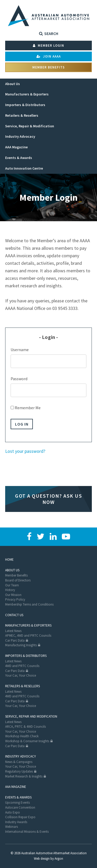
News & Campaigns (19, 762)
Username (20, 350)
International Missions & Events (27, 832)
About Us (12, 570)
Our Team (12, 585)
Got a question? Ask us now (48, 499)
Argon (59, 859)
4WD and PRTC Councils (22, 666)
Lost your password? (25, 451)
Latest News (13, 631)
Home (9, 560)
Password (19, 379)
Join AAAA (49, 56)
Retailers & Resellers (23, 686)
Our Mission (13, 595)
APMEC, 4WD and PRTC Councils (28, 636)
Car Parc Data (15, 640)
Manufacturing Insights (21, 645)
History (10, 590)
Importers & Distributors (26, 656)
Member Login (48, 46)
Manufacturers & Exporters (28, 625)
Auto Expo (13, 812)
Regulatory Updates (19, 771)
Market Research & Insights (24, 776)
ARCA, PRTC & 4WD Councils (25, 727)
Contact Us (14, 615)
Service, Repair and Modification (31, 716)
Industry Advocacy (21, 756)
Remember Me (26, 408)
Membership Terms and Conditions (29, 604)
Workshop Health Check (22, 736)
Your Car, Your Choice (21, 675)
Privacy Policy (15, 599)
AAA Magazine (16, 787)
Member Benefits (48, 67)
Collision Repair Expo (20, 817)
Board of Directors (18, 580)
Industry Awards (16, 822)
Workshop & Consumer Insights (27, 741)
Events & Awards (18, 797)
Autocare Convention (20, 807)
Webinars (12, 827)
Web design (42, 859)
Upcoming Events (17, 803)
